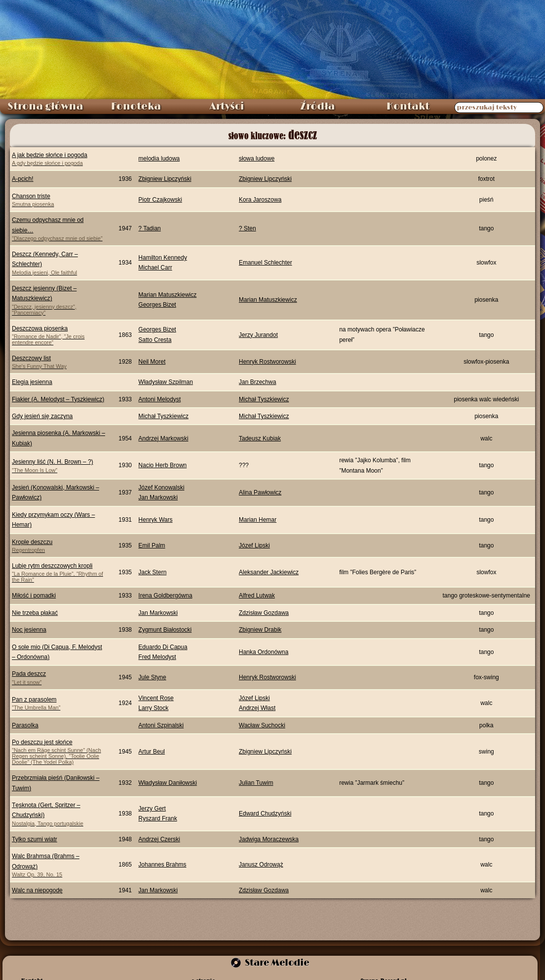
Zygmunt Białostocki (165, 630)
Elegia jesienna (32, 382)
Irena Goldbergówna (165, 596)
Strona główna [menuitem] (45, 107)
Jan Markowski (158, 497)
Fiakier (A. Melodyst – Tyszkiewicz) (58, 399)
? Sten (247, 228)
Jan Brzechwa (257, 382)
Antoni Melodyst (159, 399)
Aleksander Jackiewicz (269, 572)
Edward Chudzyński (265, 814)
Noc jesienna (29, 630)
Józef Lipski (254, 545)
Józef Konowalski (161, 488)
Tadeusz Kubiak (260, 438)
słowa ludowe (257, 159)
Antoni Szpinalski (161, 725)
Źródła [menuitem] (318, 107)
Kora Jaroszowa (260, 200)
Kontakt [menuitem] (408, 107)
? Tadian (149, 228)
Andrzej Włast (257, 708)
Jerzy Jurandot (258, 335)
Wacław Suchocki (262, 725)
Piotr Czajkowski (160, 200)
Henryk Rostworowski (267, 362)
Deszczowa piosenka (59, 335)
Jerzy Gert (152, 809)
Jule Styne (152, 677)
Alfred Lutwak (257, 596)
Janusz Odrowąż (261, 865)
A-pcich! (23, 179)
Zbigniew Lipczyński (165, 179)
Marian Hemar (258, 520)
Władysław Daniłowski (167, 783)
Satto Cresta (155, 340)
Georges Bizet (157, 305)
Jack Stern (152, 572)
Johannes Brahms (162, 865)
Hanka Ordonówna (264, 652)
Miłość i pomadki (34, 596)
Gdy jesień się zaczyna (42, 416)
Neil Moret (152, 362)
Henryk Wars (155, 520)
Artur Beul (151, 752)
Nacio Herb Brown (162, 465)
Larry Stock (153, 708)
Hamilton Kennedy (163, 258)
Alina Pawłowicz (260, 492)
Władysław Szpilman (165, 382)
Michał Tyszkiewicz (264, 399)
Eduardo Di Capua (163, 647)
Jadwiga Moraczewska (269, 839)
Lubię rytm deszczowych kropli (59, 572)
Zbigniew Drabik (260, 630)
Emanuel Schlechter (265, 263)
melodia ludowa (159, 159)
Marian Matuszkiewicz (167, 295)
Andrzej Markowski (163, 438)
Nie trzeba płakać (35, 613)
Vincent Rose (156, 698)
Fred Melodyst (157, 657)
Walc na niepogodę (37, 890)
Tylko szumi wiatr (34, 839)
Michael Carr (155, 268)
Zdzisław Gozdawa (264, 613)
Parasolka (25, 725)
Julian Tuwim (256, 783)
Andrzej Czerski (159, 839)
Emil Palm (152, 545)
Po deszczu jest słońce (59, 752)
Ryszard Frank (158, 818)
